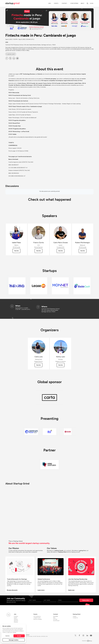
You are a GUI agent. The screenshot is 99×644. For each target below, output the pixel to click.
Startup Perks (74, 3)
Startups (16, 619)
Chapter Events (37, 618)
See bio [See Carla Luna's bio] (39, 365)
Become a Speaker (38, 619)
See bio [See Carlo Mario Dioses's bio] (61, 251)
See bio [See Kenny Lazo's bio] (61, 365)
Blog (54, 618)
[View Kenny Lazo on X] (61, 354)
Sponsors (16, 621)
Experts (16, 618)
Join (49, 3)
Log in (91, 3)
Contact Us (75, 618)
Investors (16, 616)
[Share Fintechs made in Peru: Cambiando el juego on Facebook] (7, 58)
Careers (75, 616)
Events (56, 3)
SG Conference (37, 616)
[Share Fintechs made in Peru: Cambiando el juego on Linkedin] (14, 58)
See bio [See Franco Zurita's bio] (39, 251)
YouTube (55, 619)
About (83, 3)
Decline (8, 636)
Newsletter (56, 616)
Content (64, 3)
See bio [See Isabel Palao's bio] (16, 251)
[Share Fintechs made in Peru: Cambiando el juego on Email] (17, 58)
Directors (16, 622)
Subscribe (86, 600)
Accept (19, 636)
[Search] (87, 3)
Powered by (87, 641)
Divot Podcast (56, 621)
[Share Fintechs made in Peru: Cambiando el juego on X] (10, 58)
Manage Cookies (14, 640)
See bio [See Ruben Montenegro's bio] (83, 251)
